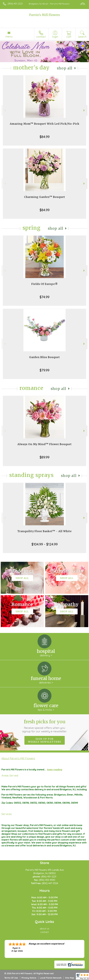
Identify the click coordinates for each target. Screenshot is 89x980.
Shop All (65, 68)
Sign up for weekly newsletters (45, 740)
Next (84, 110)
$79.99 (44, 370)
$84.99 (45, 137)
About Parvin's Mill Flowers (18, 758)
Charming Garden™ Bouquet (45, 197)
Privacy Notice (29, 978)
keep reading (55, 770)
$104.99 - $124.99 (45, 544)
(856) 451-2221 (15, 4)
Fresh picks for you (45, 726)
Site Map (70, 978)
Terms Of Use (11, 978)
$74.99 (44, 297)
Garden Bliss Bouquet (44, 357)
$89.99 (44, 457)
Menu (9, 36)
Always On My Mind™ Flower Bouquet (45, 444)
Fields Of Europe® (45, 284)
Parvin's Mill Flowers (44, 15)
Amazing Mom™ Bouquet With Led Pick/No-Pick (45, 124)
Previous (5, 110)
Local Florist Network (51, 978)
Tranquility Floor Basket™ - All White (45, 531)
